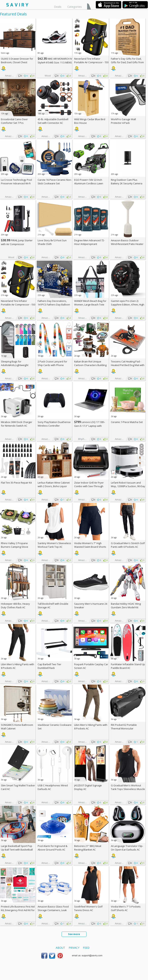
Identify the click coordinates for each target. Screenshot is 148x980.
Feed (86, 948)
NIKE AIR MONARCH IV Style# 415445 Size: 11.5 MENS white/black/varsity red (55, 62)
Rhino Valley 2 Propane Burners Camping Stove (15, 545)
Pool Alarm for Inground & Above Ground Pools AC (53, 848)
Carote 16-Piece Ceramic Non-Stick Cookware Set (55, 182)
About (60, 948)
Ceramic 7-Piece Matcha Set (127, 422)
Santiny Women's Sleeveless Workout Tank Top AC (54, 545)
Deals (58, 6)
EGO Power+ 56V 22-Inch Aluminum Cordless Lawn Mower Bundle (89, 183)
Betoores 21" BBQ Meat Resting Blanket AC (88, 848)
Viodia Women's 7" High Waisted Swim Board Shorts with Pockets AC (90, 547)
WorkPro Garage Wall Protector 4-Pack (123, 121)
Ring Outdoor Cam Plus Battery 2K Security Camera (127, 182)
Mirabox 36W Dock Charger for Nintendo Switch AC (17, 424)
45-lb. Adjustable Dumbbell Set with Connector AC (53, 121)
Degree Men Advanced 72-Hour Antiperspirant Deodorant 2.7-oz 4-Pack (89, 244)
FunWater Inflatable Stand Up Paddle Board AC (128, 666)
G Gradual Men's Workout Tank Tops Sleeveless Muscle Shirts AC (128, 789)
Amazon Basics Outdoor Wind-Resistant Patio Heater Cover (127, 244)
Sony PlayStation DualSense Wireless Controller (54, 424)
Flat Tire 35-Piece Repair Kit (16, 483)
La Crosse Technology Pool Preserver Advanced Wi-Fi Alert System (16, 183)
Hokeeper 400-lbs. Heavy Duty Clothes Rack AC (15, 606)
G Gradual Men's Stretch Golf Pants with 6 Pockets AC (128, 545)
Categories (75, 6)
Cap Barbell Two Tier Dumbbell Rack (49, 666)
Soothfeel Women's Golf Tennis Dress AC (88, 908)
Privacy (74, 948)
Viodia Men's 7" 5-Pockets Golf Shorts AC (126, 908)
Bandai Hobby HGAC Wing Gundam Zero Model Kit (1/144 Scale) (126, 607)
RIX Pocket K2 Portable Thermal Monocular (124, 727)
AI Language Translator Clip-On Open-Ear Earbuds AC (127, 848)
